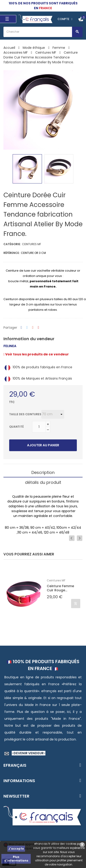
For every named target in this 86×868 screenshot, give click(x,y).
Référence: (12, 253)
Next (80, 538)
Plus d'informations (16, 859)
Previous (72, 538)
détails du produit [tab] (43, 482)
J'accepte (16, 849)
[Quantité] (39, 427)
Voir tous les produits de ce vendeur (36, 354)
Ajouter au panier (43, 445)
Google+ (33, 328)
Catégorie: (12, 244)
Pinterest (39, 328)
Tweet (27, 328)
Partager (21, 328)
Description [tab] (43, 472)
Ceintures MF (32, 244)
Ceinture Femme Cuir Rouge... (60, 588)
